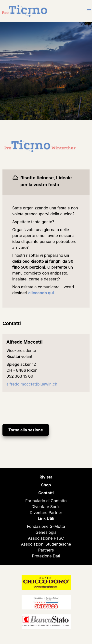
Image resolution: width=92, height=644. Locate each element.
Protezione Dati (46, 556)
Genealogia (46, 532)
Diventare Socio (46, 507)
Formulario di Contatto (46, 501)
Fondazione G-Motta (46, 526)
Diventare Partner (46, 513)
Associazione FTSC (46, 538)
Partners (46, 550)
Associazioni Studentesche (46, 544)
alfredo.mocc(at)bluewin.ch (32, 384)
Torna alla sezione (26, 430)
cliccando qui (41, 293)
